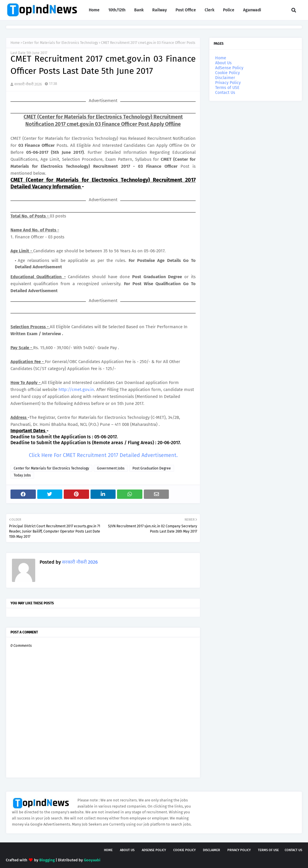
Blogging (47, 860)
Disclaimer (225, 78)
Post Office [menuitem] (186, 10)
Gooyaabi (92, 860)
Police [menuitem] (229, 10)
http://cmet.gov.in (76, 390)
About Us (223, 63)
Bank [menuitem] (139, 10)
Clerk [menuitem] (209, 10)
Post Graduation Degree (152, 468)
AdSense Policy (229, 68)
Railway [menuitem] (160, 10)
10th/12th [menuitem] (117, 10)
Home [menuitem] (94, 10)
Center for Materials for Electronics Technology (60, 43)
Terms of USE (227, 88)
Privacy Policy (228, 83)
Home (15, 43)
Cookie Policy (228, 73)
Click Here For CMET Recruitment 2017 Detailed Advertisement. (103, 455)
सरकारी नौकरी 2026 (28, 84)
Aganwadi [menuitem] (252, 10)
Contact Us (225, 93)
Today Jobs (22, 475)
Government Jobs (111, 468)
